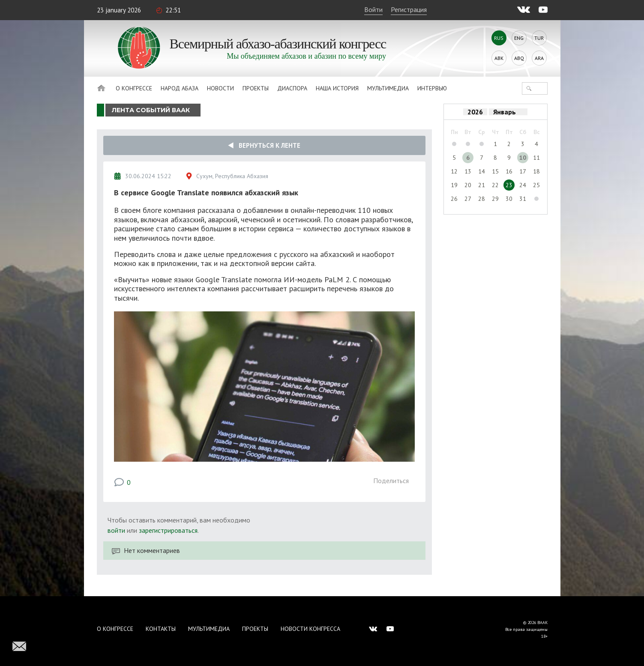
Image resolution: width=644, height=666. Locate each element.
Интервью (432, 88)
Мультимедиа (388, 88)
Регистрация (409, 9)
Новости (220, 88)
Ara (539, 58)
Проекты (256, 88)
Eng (519, 38)
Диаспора (292, 88)
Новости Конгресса (310, 629)
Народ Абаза (180, 88)
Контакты (161, 629)
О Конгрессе (134, 88)
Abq (519, 58)
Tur (539, 38)
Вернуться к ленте (264, 145)
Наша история (337, 88)
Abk (499, 58)
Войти (373, 9)
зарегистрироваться (168, 530)
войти (116, 530)
